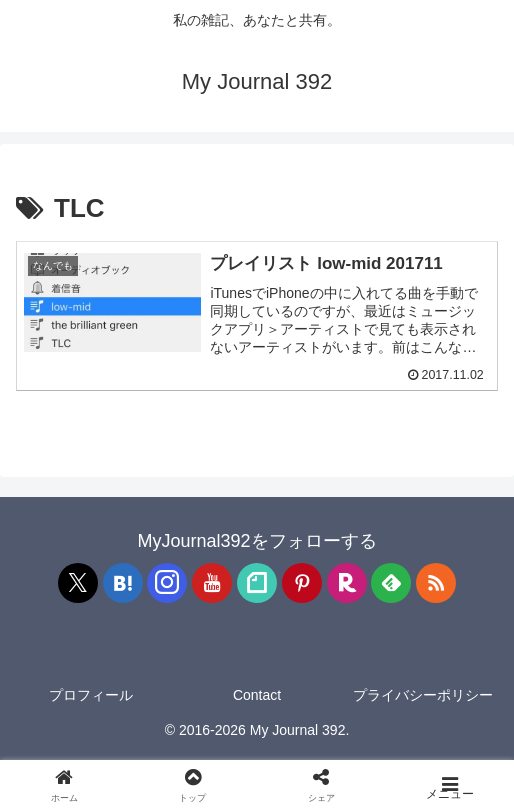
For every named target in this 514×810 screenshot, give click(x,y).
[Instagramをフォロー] (167, 584)
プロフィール (91, 696)
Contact (257, 696)
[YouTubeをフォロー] (212, 584)
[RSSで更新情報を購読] (436, 584)
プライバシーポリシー (423, 696)
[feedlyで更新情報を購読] (391, 584)
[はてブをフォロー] (123, 584)
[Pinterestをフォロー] (302, 584)
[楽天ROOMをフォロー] (347, 584)
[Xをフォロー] (78, 584)
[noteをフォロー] (257, 584)
